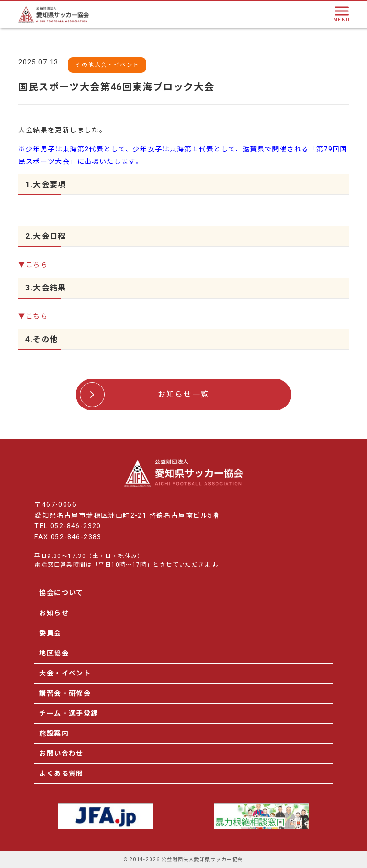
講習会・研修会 (65, 693)
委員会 (50, 633)
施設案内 (54, 733)
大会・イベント (65, 673)
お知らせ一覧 (183, 394)
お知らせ (54, 613)
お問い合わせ (61, 753)
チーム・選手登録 (69, 713)
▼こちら (33, 265)
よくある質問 (61, 773)
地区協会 (54, 653)
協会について (61, 593)
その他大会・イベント (107, 65)
